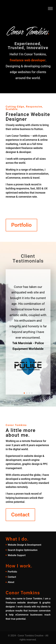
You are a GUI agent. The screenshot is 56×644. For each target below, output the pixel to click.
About (11, 582)
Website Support (17, 555)
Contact (20, 515)
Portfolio (21, 225)
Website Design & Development (24, 545)
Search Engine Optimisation (23, 550)
